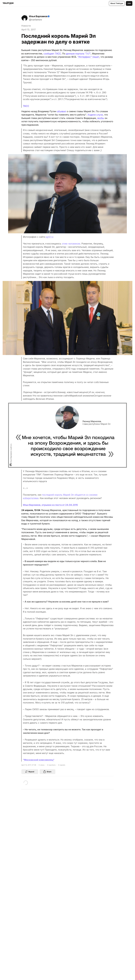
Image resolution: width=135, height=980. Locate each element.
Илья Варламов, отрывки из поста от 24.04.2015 (50, 505)
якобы (101, 118)
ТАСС (26, 106)
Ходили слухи (95, 115)
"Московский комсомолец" (39, 760)
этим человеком (71, 244)
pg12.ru (50, 237)
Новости (26, 26)
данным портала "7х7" (78, 54)
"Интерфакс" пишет (88, 57)
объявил (62, 111)
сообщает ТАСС (52, 54)
